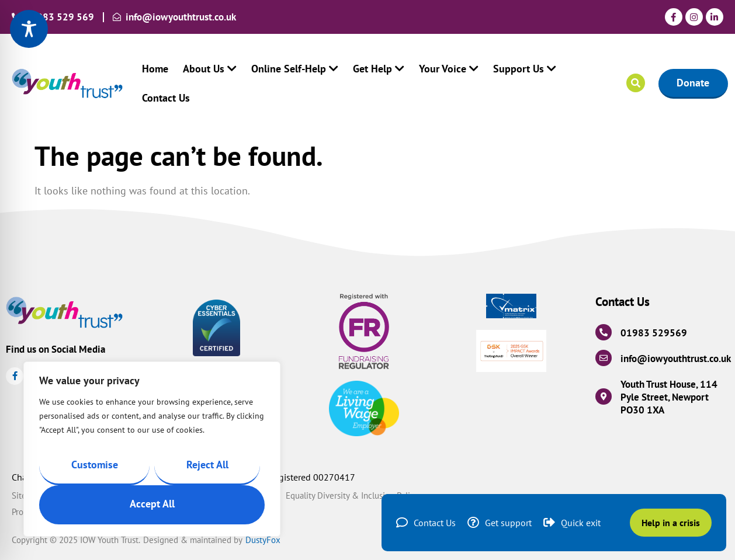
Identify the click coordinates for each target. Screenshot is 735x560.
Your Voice (449, 69)
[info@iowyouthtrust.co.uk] (604, 358)
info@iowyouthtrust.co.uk (676, 359)
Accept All (152, 504)
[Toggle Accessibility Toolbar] (29, 29)
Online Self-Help (295, 69)
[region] (152, 449)
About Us (210, 69)
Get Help (379, 69)
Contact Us (166, 98)
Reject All (207, 465)
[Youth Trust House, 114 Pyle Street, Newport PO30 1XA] (604, 396)
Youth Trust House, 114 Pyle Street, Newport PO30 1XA (669, 397)
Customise (95, 465)
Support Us (525, 69)
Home (155, 69)
